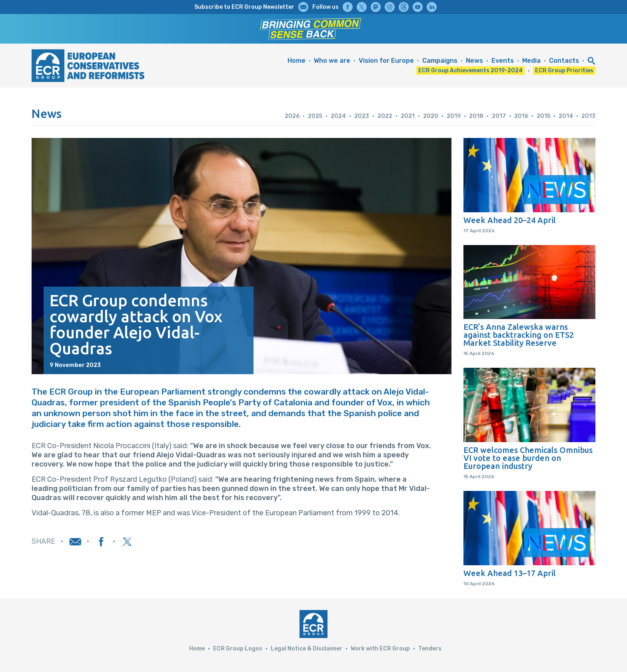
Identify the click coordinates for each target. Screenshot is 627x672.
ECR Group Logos (238, 649)
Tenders (430, 649)
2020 (431, 116)
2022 (385, 116)
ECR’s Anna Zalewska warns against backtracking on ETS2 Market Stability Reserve (519, 335)
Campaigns (440, 61)
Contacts (564, 61)
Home (297, 61)
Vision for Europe (386, 61)
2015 (543, 116)
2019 (454, 116)
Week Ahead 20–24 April (510, 220)
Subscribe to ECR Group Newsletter (244, 7)
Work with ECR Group (380, 649)
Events (503, 61)
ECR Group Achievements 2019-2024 (470, 71)
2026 (292, 116)
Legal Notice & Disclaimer (307, 649)
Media (531, 61)
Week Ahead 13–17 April (510, 573)
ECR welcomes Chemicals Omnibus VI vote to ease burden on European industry (528, 458)
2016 (521, 116)
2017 (499, 116)
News (474, 61)
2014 (566, 116)
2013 (588, 116)
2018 (476, 116)
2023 (362, 116)
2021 (408, 116)
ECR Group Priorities (564, 71)
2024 (338, 116)
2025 (315, 116)
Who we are (332, 61)
